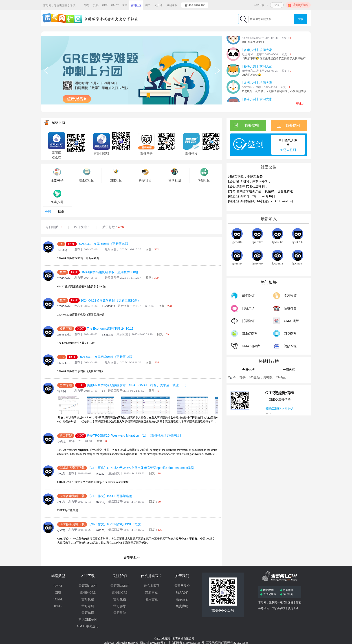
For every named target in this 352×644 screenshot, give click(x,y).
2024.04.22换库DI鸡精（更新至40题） (105, 244)
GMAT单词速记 (88, 626)
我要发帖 (246, 125)
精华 (61, 212)
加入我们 (182, 593)
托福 (96, 5)
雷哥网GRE (88, 593)
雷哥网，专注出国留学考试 (59, 5)
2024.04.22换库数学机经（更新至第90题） (111, 300)
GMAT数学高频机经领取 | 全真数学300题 (109, 272)
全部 (48, 212)
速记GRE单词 (88, 620)
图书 (148, 5)
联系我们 (182, 599)
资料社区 (136, 5)
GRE (105, 5)
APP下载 (88, 576)
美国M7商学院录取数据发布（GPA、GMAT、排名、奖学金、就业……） (137, 385)
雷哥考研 (88, 606)
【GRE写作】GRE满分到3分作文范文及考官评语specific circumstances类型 (141, 468)
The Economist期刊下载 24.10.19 (110, 329)
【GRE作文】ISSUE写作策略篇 (110, 496)
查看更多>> (132, 558)
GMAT (115, 5)
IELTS (58, 606)
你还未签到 (288, 150)
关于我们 (182, 576)
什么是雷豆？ (152, 576)
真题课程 (172, 5)
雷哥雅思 (120, 606)
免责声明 (182, 606)
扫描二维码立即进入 (280, 409)
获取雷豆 (152, 593)
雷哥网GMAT (88, 586)
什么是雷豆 (152, 586)
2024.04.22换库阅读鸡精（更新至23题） (107, 357)
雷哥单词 (88, 613)
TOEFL (58, 599)
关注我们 (120, 576)
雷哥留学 (120, 613)
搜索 (300, 19)
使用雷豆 (152, 599)
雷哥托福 (88, 599)
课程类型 (58, 576)
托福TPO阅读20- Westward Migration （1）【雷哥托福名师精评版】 (135, 435)
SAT (125, 5)
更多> (300, 104)
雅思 (87, 5)
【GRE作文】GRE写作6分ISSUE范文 (114, 524)
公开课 (158, 5)
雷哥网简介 (182, 586)
